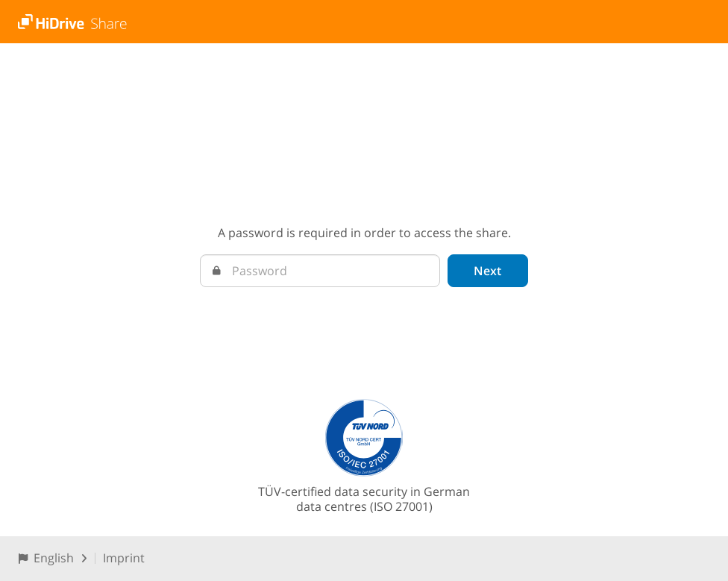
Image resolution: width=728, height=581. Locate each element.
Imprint (124, 558)
